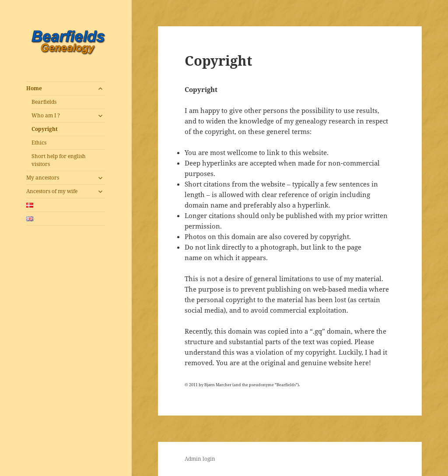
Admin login (200, 459)
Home (34, 88)
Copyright (45, 129)
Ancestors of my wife (52, 191)
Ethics (39, 143)
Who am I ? (46, 115)
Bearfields (44, 102)
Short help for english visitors (59, 160)
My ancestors (43, 178)
